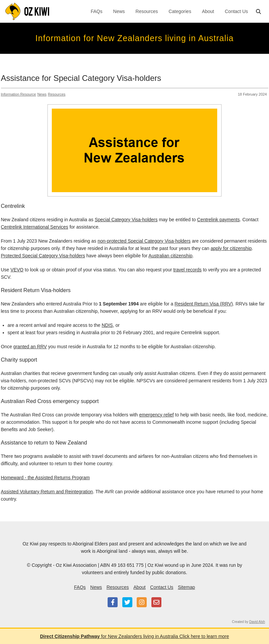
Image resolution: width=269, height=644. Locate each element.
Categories (180, 11)
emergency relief (156, 415)
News (119, 11)
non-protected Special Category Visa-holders (144, 241)
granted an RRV (30, 347)
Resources (147, 11)
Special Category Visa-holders (126, 220)
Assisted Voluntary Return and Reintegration (47, 492)
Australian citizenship (170, 256)
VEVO (17, 270)
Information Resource (19, 94)
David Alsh (257, 622)
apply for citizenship (231, 248)
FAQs (97, 11)
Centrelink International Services (35, 227)
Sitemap (186, 587)
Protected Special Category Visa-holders (43, 256)
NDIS (107, 325)
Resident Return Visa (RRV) (204, 304)
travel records (187, 270)
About (208, 11)
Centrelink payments (219, 220)
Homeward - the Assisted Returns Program (45, 478)
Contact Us (236, 11)
